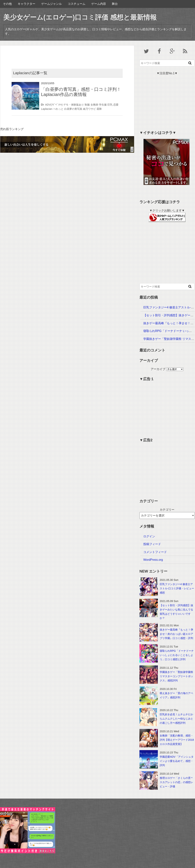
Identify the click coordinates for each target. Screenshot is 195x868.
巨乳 (110, 105)
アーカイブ (158, 369)
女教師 (94, 105)
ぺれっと (58, 109)
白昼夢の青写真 (73, 109)
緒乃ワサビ (89, 109)
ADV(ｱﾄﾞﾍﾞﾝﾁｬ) (54, 105)
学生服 (103, 105)
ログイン (149, 536)
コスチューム (77, 4)
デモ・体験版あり (74, 105)
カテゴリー (167, 510)
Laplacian (47, 109)
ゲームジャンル (52, 4)
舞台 (115, 4)
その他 (7, 4)
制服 (87, 105)
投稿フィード (152, 544)
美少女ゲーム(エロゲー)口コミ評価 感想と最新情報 (80, 17)
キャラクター (26, 4)
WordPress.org (153, 560)
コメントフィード (155, 552)
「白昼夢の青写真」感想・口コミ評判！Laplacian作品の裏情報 (81, 92)
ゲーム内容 (99, 4)
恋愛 (116, 105)
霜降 (99, 109)
